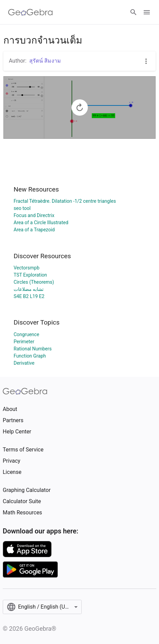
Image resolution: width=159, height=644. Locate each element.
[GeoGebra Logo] (30, 12)
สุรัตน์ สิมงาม (45, 61)
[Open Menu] (147, 12)
